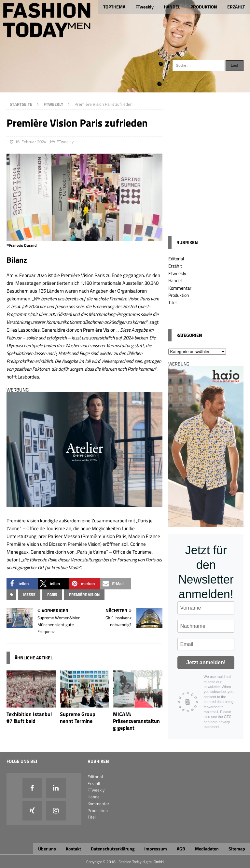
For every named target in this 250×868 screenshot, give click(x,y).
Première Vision (84, 594)
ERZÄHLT (236, 7)
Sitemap (237, 849)
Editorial (176, 259)
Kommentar (180, 288)
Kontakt (73, 849)
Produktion (179, 295)
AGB (181, 849)
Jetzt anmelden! (206, 662)
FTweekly (145, 7)
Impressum (156, 849)
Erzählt (175, 266)
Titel (172, 302)
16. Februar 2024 (31, 142)
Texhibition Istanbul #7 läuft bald (29, 717)
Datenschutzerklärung (113, 849)
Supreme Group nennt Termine (78, 717)
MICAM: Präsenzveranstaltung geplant (136, 721)
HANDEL (172, 7)
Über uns (47, 849)
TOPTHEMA (114, 7)
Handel (175, 280)
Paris (52, 594)
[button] (22, 584)
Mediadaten (207, 849)
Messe (29, 594)
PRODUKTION (204, 7)
